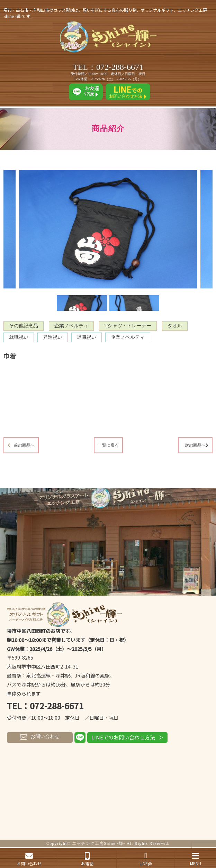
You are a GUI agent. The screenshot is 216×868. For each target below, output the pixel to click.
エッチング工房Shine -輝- (99, 843)
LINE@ (146, 859)
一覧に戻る (108, 445)
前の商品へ (24, 445)
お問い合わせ (40, 736)
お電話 (87, 859)
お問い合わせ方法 (128, 92)
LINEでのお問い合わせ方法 (123, 737)
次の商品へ (195, 445)
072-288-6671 (120, 67)
